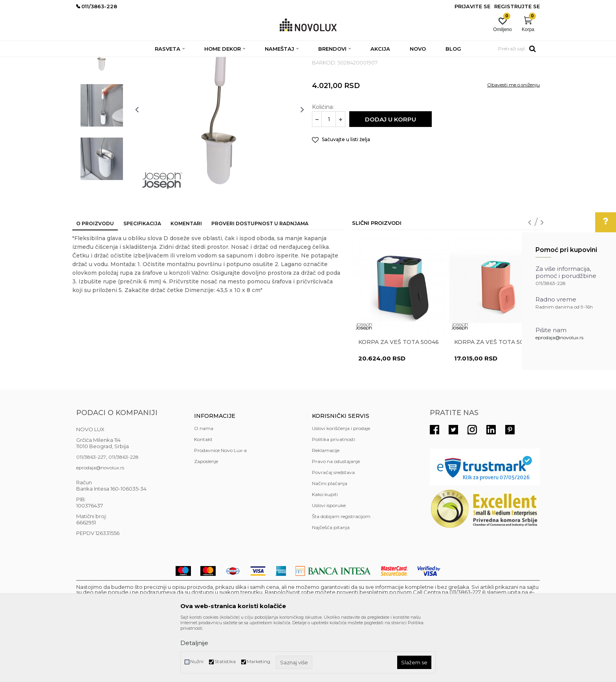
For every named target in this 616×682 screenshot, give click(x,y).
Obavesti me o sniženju (513, 142)
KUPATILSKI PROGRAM (202, 62)
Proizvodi (118, 62)
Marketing (258, 661)
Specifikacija (142, 280)
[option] (102, 109)
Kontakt (203, 496)
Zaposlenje (206, 518)
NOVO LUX (89, 62)
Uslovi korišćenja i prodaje (341, 485)
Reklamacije (326, 507)
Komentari (186, 280)
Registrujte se (517, 6)
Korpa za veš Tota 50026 (494, 399)
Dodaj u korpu (390, 176)
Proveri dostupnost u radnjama (260, 280)
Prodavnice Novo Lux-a (220, 507)
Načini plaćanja (330, 540)
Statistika (225, 661)
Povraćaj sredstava (333, 529)
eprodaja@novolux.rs (559, 337)
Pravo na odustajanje (336, 518)
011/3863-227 (91, 514)
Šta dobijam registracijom (341, 573)
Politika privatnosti (334, 496)
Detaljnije (194, 643)
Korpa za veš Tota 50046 (399, 399)
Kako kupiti (325, 551)
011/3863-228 (124, 514)
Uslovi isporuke (329, 562)
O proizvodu (95, 280)
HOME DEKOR (152, 62)
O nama (204, 485)
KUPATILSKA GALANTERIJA (268, 62)
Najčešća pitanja (331, 584)
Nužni (197, 661)
